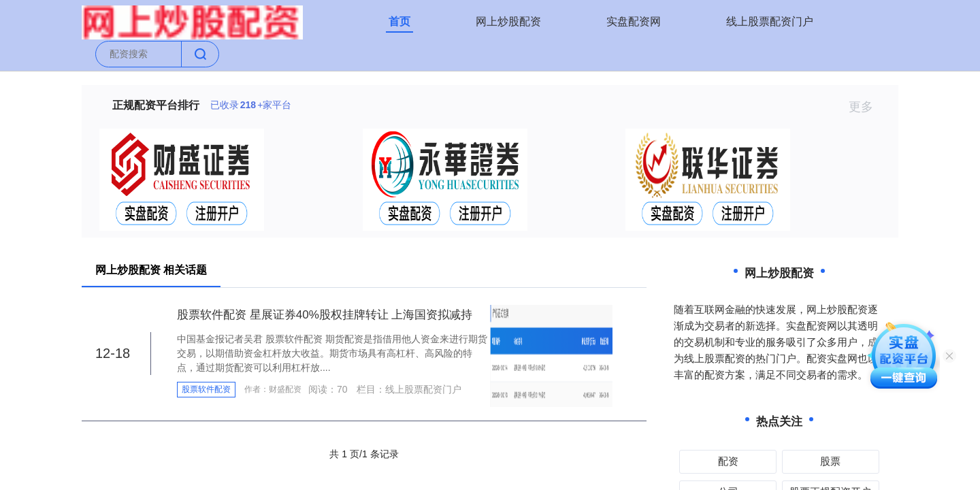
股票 (830, 461)
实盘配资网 (634, 21)
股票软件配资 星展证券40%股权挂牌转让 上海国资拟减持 (325, 315)
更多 (867, 107)
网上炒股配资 (508, 21)
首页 (399, 21)
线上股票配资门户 (770, 21)
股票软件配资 (206, 389)
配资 (728, 461)
